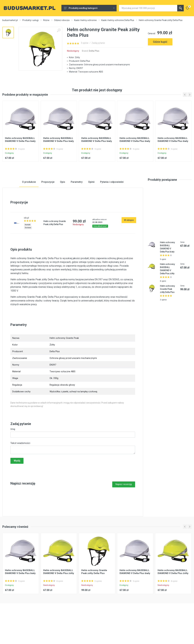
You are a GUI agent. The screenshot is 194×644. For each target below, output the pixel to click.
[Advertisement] (170, 62)
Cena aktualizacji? (100, 248)
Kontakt (28, 247)
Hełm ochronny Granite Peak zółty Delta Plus (167, 311)
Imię (13, 451)
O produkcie (29, 204)
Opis (63, 204)
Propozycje (48, 204)
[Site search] (148, 8)
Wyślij (17, 483)
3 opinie (85, 43)
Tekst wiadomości (20, 465)
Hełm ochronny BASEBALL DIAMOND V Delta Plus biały (20, 162)
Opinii (91, 204)
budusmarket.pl (10, 20)
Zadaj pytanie (98, 43)
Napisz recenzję (124, 506)
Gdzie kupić (160, 42)
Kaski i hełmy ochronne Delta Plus (118, 20)
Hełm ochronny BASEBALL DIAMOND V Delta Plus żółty (59, 594)
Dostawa (28, 250)
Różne (46, 20)
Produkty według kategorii (89, 8)
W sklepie (129, 242)
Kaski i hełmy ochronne (85, 20)
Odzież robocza (62, 20)
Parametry (77, 204)
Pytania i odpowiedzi (112, 204)
